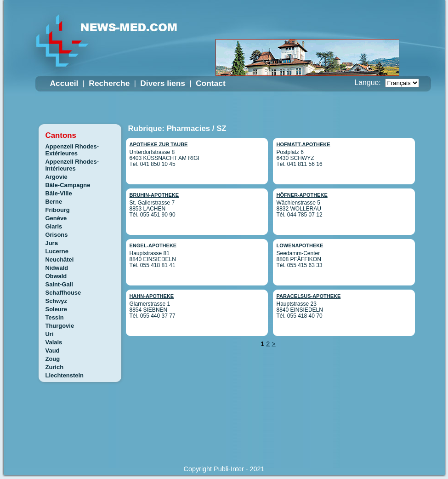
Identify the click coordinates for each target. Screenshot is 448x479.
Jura (52, 243)
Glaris (54, 226)
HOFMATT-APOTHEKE (303, 144)
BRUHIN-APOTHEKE (154, 195)
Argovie (57, 177)
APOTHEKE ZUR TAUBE (159, 144)
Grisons (57, 235)
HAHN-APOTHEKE (152, 296)
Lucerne (57, 251)
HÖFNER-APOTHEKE (302, 195)
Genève (56, 218)
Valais (54, 342)
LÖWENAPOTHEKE (300, 245)
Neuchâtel (60, 259)
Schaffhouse (63, 293)
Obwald (56, 276)
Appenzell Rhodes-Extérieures (72, 150)
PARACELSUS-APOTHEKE (309, 296)
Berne (54, 202)
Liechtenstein (65, 375)
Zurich (55, 367)
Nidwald (57, 268)
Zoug (53, 359)
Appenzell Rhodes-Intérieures (72, 165)
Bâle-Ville (59, 193)
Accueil (64, 83)
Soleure (57, 309)
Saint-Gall (59, 284)
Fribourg (58, 210)
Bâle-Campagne (68, 185)
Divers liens (163, 83)
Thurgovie (60, 326)
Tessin (55, 317)
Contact (211, 83)
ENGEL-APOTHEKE (153, 245)
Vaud (53, 351)
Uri (50, 334)
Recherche (109, 83)
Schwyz (57, 301)
